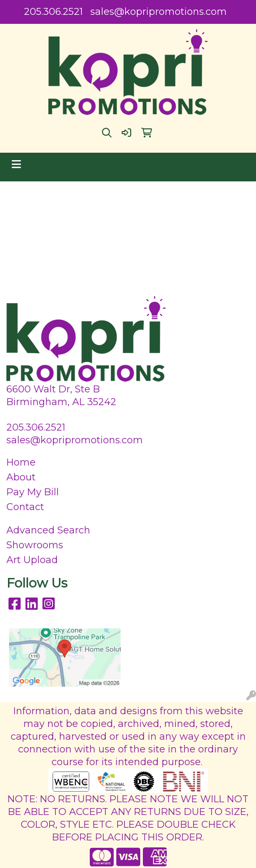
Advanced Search (48, 530)
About (21, 477)
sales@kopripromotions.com (159, 12)
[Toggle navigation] (16, 164)
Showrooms (35, 545)
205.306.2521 (53, 12)
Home (21, 462)
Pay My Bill (33, 492)
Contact (25, 507)
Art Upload (32, 560)
